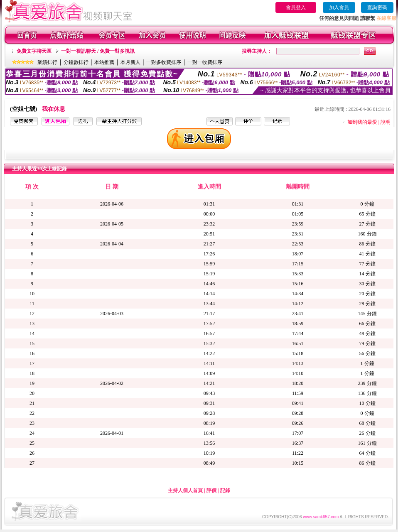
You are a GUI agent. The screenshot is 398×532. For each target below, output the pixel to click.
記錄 (225, 490)
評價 (211, 490)
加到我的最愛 (362, 122)
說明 (386, 122)
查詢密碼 (377, 7)
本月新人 (130, 62)
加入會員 (339, 7)
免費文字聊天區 (34, 51)
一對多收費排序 (164, 62)
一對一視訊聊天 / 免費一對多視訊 (98, 51)
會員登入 (296, 7)
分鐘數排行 (76, 62)
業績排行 (47, 62)
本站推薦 (104, 62)
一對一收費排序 (205, 62)
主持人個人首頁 (185, 490)
